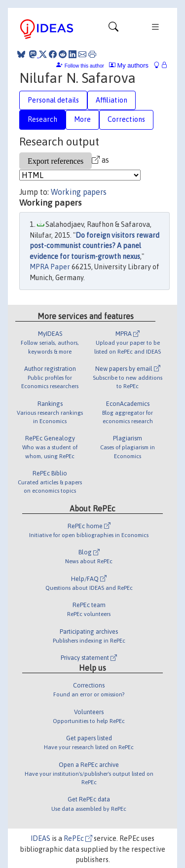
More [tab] (82, 119)
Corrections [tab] (126, 119)
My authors (129, 65)
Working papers (79, 192)
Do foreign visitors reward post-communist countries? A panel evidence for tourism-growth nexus (94, 246)
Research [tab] (42, 119)
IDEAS (40, 838)
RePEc (78, 838)
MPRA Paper (50, 267)
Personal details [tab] (53, 100)
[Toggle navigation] (113, 29)
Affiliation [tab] (111, 100)
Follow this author (84, 66)
